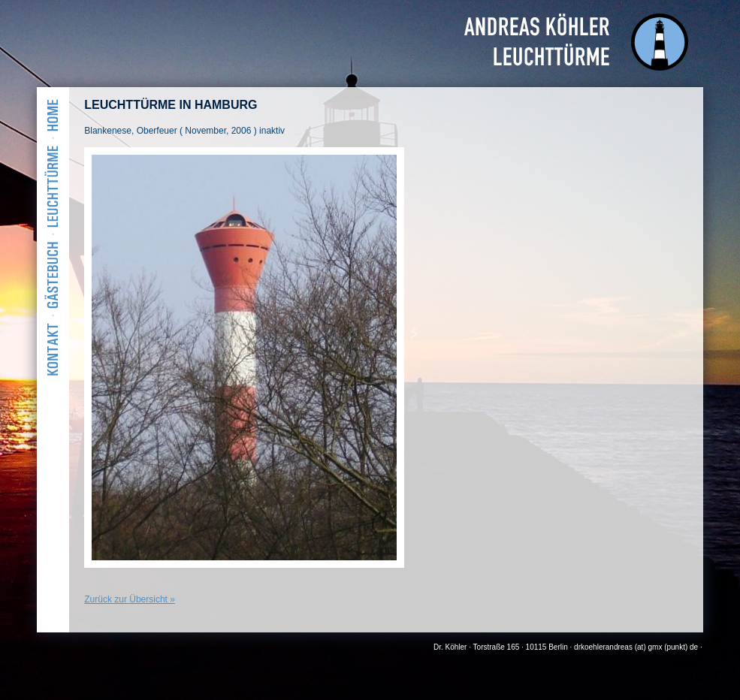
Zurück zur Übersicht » (130, 599)
